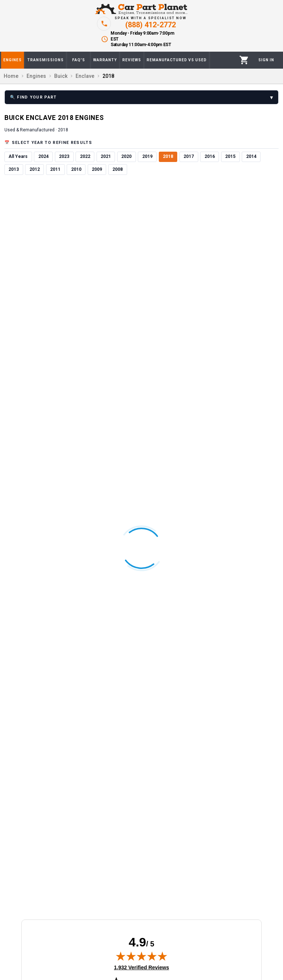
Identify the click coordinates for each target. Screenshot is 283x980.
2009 (97, 169)
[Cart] (244, 60)
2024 (43, 156)
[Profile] (266, 60)
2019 (147, 156)
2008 (118, 169)
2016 (210, 156)
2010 (76, 169)
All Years (18, 156)
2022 (85, 156)
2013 (14, 169)
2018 (168, 156)
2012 (35, 169)
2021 (106, 156)
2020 (126, 156)
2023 (64, 156)
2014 (251, 156)
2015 (230, 156)
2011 (55, 169)
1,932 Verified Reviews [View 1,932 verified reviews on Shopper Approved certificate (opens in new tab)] (141, 967)
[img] (141, 956)
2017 (189, 156)
